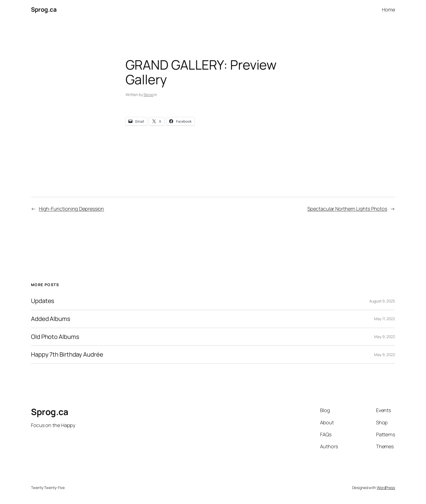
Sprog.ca (44, 10)
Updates (43, 301)
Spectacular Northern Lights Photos (347, 209)
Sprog (148, 95)
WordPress (386, 488)
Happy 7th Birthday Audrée (67, 355)
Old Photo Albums (55, 337)
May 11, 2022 (385, 319)
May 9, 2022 (385, 337)
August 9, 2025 (382, 301)
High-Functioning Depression (71, 209)
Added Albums (51, 319)
